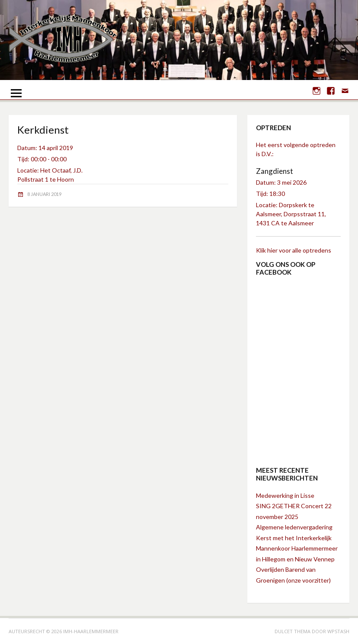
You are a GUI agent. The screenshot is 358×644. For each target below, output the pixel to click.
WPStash (338, 631)
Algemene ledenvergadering (294, 527)
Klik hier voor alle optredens (294, 250)
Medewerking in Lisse (285, 495)
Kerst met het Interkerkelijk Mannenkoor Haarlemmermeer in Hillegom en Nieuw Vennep (297, 548)
